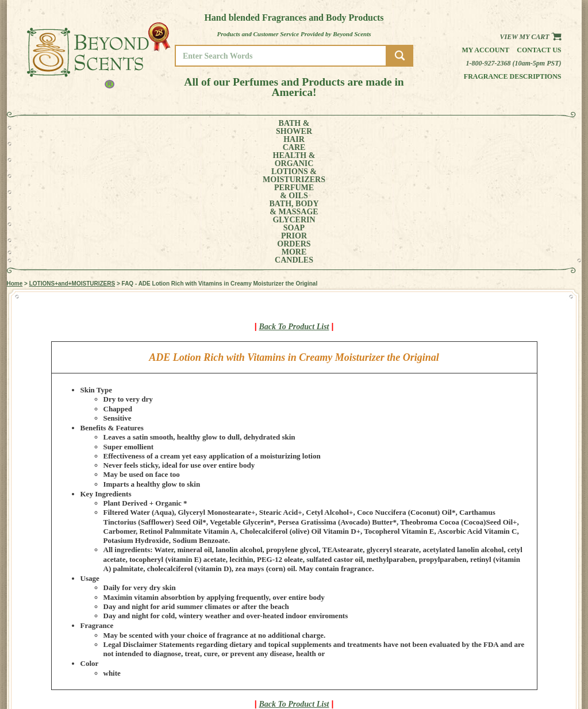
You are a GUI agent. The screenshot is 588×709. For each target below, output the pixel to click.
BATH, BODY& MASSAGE (332, 128)
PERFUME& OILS (275, 128)
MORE (482, 128)
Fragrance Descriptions (513, 76)
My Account (485, 50)
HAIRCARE (102, 128)
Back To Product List (294, 198)
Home (15, 155)
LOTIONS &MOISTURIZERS (212, 128)
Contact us (539, 50)
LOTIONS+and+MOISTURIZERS (72, 155)
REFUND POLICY (531, 661)
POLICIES (521, 653)
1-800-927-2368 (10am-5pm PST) (514, 63)
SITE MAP (521, 669)
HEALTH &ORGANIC (147, 128)
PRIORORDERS (441, 128)
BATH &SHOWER (61, 128)
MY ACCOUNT (527, 645)
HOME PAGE (525, 637)
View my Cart (530, 37)
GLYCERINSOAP (390, 128)
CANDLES (526, 128)
